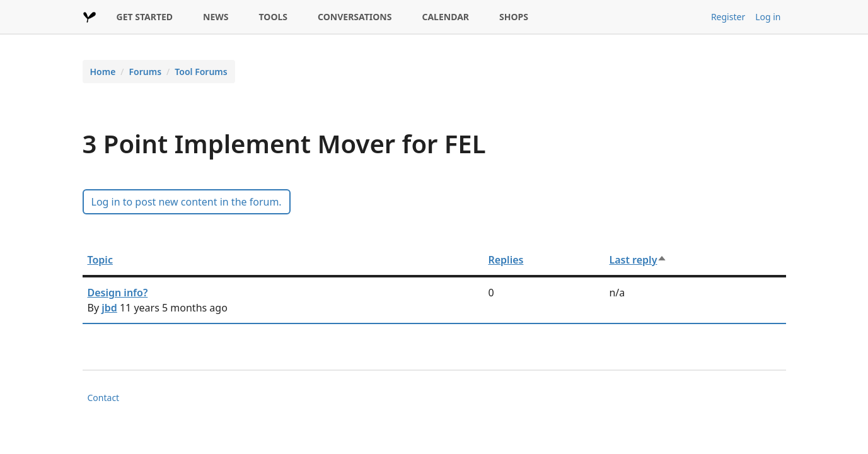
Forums (146, 72)
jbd (109, 308)
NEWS (216, 17)
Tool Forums (201, 72)
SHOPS (514, 17)
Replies (506, 260)
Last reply (638, 260)
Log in (768, 17)
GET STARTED (145, 17)
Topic (100, 260)
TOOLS (274, 17)
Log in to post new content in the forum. (187, 202)
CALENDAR (445, 17)
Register (728, 17)
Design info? (118, 293)
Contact (104, 398)
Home (103, 72)
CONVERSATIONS (355, 17)
